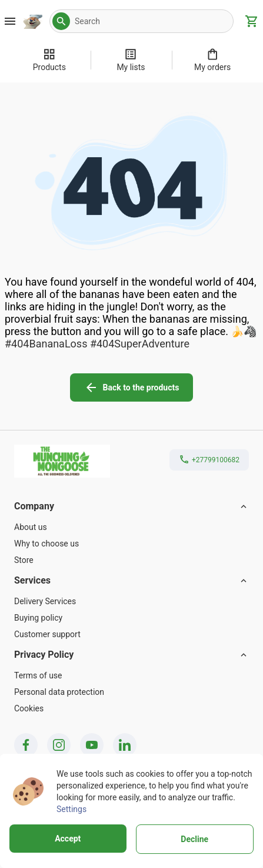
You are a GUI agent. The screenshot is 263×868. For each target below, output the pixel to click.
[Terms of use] (131, 675)
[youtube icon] (92, 745)
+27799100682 (216, 460)
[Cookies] (131, 708)
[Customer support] (131, 634)
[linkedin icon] (125, 745)
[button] (61, 21)
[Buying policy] (131, 618)
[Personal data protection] (131, 692)
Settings (71, 809)
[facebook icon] (26, 745)
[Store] (131, 560)
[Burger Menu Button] (10, 21)
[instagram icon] (59, 745)
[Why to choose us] (131, 544)
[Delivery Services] (131, 601)
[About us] (131, 527)
